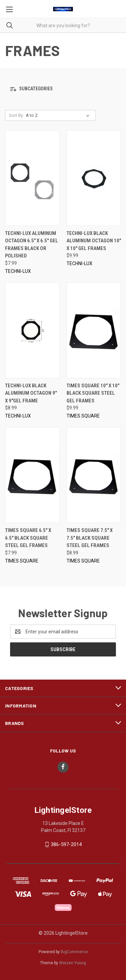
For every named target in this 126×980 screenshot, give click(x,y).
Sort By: (16, 115)
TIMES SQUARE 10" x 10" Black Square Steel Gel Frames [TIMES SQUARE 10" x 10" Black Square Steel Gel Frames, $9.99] (93, 393)
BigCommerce (74, 952)
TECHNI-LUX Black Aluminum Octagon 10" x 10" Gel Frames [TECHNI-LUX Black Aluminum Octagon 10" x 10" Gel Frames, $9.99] (94, 241)
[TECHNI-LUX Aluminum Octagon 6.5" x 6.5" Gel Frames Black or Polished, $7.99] (32, 178)
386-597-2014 (66, 844)
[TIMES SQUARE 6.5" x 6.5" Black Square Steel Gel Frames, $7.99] (32, 475)
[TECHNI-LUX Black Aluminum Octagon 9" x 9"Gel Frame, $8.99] (32, 330)
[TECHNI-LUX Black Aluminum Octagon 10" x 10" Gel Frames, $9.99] (94, 178)
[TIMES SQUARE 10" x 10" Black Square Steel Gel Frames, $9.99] (94, 330)
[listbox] (59, 115)
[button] (63, 89)
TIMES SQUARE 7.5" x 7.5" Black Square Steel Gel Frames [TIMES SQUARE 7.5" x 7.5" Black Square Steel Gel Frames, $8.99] (90, 538)
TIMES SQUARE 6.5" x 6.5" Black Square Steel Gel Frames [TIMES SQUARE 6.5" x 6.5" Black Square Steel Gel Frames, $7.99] (28, 538)
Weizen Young (73, 963)
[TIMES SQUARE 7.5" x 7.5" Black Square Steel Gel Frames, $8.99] (94, 475)
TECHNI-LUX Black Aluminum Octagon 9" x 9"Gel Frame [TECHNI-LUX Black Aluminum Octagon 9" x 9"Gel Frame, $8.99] (31, 393)
